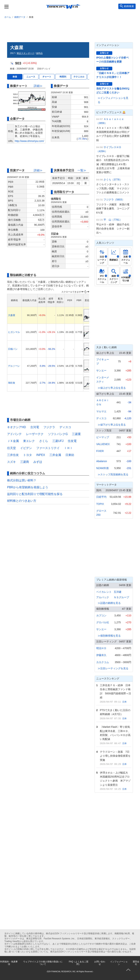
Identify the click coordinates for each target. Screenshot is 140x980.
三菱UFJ (58, 441)
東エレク (29, 441)
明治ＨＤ (101, 648)
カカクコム (103, 662)
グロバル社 (103, 622)
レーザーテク (35, 434)
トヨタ (28, 455)
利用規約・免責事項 (9, 963)
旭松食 (12, 383)
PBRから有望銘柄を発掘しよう (28, 487)
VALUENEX (103, 444)
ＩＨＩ (68, 448)
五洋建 (118, 592)
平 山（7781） (113, 220)
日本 (125, 702)
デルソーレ (14, 366)
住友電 (72, 441)
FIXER (100, 451)
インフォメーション (119, 963)
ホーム (8, 17)
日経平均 (101, 497)
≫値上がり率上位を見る (112, 388)
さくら (44, 441)
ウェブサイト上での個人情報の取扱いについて (43, 963)
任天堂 (11, 448)
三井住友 (13, 455)
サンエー (101, 371)
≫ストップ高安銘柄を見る (113, 474)
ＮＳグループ (121, 597)
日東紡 (70, 455)
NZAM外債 (102, 468)
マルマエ (101, 411)
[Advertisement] (70, 30)
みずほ (38, 462)
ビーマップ (103, 437)
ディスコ (65, 427)
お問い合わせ (100, 963)
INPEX (41, 455)
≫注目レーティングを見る (113, 668)
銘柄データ (20, 17)
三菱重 (76, 434)
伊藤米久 (101, 655)
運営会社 (136, 963)
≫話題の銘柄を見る (109, 603)
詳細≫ (38, 86)
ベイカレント (104, 592)
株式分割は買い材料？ (22, 480)
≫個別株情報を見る (109, 636)
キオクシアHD (16, 427)
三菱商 (25, 462)
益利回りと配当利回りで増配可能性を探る (35, 494)
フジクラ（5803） (114, 200)
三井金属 (55, 455)
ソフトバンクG (58, 434)
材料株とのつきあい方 (22, 501)
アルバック (103, 597)
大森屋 (12, 315)
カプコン (101, 615)
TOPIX (100, 504)
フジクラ (49, 427)
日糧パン (13, 349)
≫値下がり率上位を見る (112, 425)
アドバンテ (14, 434)
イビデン (26, 448)
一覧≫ (82, 170)
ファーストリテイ (48, 448)
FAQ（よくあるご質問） (79, 963)
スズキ (11, 462)
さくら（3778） (113, 180)
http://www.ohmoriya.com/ (29, 141)
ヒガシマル (14, 332)
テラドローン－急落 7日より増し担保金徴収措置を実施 (115, 756)
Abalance (102, 461)
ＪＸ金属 (13, 441)
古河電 (35, 427)
